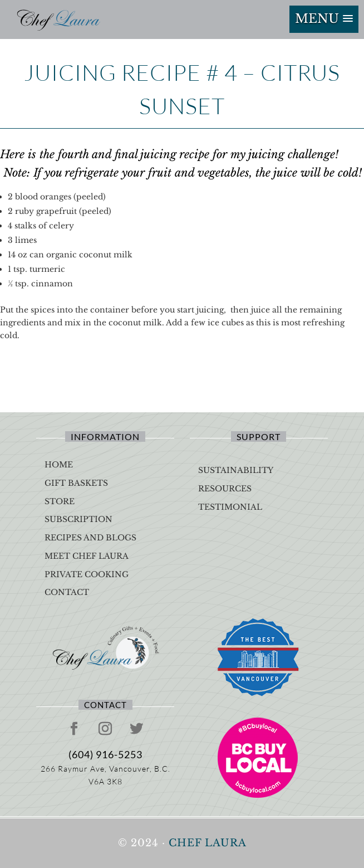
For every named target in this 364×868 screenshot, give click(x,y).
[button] (324, 19)
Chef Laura (208, 843)
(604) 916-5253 (105, 754)
